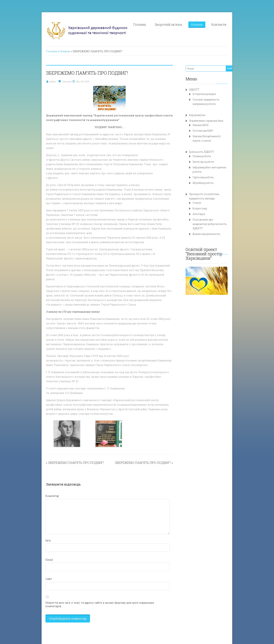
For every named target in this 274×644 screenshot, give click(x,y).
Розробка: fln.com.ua (45, 618)
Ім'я (34, 509)
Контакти (232, 24)
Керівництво (203, 115)
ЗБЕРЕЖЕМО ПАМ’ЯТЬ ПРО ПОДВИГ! (62, 431)
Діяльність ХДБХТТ (207, 152)
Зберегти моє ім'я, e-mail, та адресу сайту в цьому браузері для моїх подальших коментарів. (94, 571)
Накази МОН (206, 125)
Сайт (35, 547)
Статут (202, 198)
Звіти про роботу (209, 162)
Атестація (204, 210)
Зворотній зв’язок (182, 24)
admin (39, 81)
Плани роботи (207, 156)
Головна (153, 24)
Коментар (38, 464)
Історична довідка (209, 94)
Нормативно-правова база (211, 121)
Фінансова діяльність (212, 225)
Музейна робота (208, 179)
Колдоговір (205, 204)
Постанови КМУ (208, 131)
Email (35, 528)
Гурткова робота (208, 173)
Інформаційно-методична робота (219, 167)
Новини (210, 24)
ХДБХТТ (199, 90)
